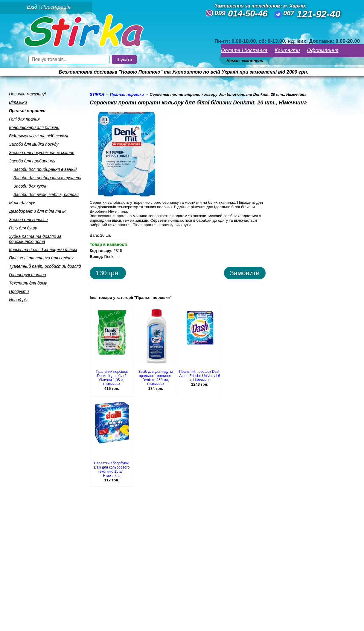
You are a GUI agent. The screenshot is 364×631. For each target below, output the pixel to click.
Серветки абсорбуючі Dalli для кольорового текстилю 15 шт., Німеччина (112, 469)
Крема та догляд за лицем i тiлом (43, 250)
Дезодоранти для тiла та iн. (38, 211)
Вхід (32, 7)
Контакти (287, 50)
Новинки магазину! (27, 94)
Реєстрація (56, 7)
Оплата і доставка (244, 50)
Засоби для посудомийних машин (42, 153)
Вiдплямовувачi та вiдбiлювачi (39, 136)
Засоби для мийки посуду (34, 144)
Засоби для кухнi (30, 186)
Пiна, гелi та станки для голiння (41, 258)
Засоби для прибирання (32, 161)
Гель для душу (23, 228)
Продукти (19, 291)
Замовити (245, 273)
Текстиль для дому (28, 283)
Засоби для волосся (28, 220)
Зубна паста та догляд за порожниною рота (35, 239)
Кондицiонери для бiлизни (34, 127)
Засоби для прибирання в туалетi (47, 178)
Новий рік (18, 300)
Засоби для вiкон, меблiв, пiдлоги (46, 194)
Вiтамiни (18, 102)
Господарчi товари (28, 275)
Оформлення (323, 50)
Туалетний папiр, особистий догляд (45, 266)
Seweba (50, 623)
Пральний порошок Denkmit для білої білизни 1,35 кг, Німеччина (112, 378)
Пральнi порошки (27, 111)
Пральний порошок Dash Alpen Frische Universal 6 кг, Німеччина (200, 376)
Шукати (124, 59)
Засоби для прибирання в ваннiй (45, 169)
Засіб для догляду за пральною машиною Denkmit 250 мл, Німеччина (156, 378)
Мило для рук (22, 203)
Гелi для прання (24, 119)
